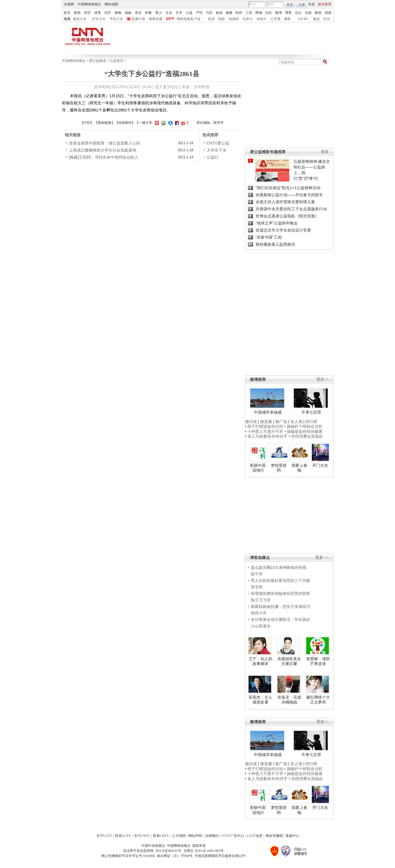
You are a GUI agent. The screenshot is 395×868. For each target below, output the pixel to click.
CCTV (303, 19)
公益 (189, 13)
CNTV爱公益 (218, 143)
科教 (148, 13)
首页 (67, 13)
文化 (169, 13)
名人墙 (296, 422)
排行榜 (311, 422)
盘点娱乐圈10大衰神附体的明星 (279, 567)
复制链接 (105, 123)
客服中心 (292, 836)
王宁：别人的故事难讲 (260, 661)
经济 (87, 13)
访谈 (308, 13)
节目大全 (116, 19)
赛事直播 (156, 19)
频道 (316, 19)
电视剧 (234, 19)
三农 (249, 13)
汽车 (209, 13)
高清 (211, 19)
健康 (229, 13)
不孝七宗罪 (311, 412)
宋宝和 (257, 587)
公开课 (275, 19)
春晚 (118, 13)
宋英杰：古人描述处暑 (260, 700)
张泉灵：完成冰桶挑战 (289, 700)
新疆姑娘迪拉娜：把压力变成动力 (280, 606)
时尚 (239, 13)
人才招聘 (179, 836)
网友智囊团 (274, 836)
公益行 (213, 157)
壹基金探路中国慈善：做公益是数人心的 (105, 143)
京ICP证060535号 (168, 851)
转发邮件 (125, 123)
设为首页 (325, 4)
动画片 (262, 19)
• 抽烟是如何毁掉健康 (303, 431)
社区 (269, 13)
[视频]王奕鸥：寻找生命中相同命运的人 (104, 157)
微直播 (266, 422)
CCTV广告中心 (233, 836)
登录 (290, 5)
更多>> (323, 379)
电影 (222, 19)
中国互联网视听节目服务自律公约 (220, 856)
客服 (312, 4)
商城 (259, 13)
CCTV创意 (255, 836)
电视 (67, 19)
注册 (302, 5)
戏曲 (128, 13)
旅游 (219, 13)
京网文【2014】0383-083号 (204, 851)
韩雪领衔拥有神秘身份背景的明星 (280, 593)
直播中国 (138, 19)
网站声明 (195, 836)
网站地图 (111, 4)
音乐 (138, 13)
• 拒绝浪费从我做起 (306, 436)
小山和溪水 (261, 626)
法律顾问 (212, 836)
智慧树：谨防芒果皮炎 (318, 661)
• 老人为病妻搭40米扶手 (266, 436)
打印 (87, 123)
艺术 (179, 13)
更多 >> (322, 557)
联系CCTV (123, 836)
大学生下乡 (217, 150)
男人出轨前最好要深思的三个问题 (280, 580)
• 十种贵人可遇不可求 (265, 431)
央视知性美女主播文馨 (289, 661)
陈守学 (257, 574)
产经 (199, 13)
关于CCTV (104, 836)
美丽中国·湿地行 (258, 468)
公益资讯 (116, 61)
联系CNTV (161, 836)
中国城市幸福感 (268, 412)
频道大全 (80, 19)
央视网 (69, 4)
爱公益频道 (98, 61)
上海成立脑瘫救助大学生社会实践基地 (103, 150)
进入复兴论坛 (167, 87)
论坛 (298, 13)
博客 (288, 13)
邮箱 (318, 13)
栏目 (327, 19)
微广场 (281, 422)
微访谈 (251, 422)
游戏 (328, 13)
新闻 (77, 13)
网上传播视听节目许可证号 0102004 (128, 856)
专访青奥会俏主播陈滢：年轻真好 (280, 619)
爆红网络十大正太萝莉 (318, 700)
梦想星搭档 (279, 468)
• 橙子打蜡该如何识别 (264, 426)
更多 (325, 152)
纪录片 (248, 19)
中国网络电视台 (89, 4)
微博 (279, 13)
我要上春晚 (299, 468)
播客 (288, 19)
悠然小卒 (259, 613)
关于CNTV (142, 836)
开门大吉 (320, 465)
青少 (159, 13)
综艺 (108, 13)
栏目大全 (99, 19)
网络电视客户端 (189, 19)
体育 (98, 13)
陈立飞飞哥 (261, 600)
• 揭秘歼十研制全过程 (303, 426)
